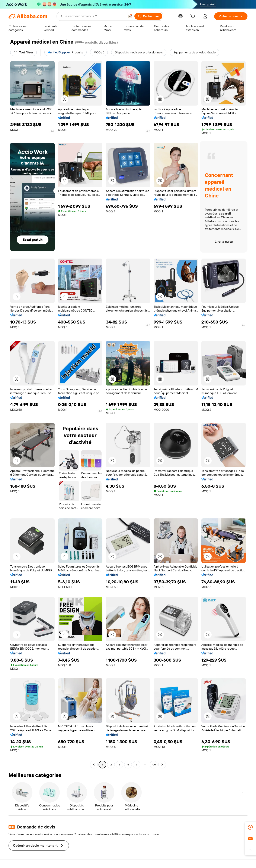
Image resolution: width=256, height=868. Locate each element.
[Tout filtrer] (23, 52)
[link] (250, 827)
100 (154, 765)
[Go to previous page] (94, 765)
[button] (130, 16)
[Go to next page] (162, 765)
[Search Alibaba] (93, 16)
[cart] (193, 17)
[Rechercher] (148, 16)
